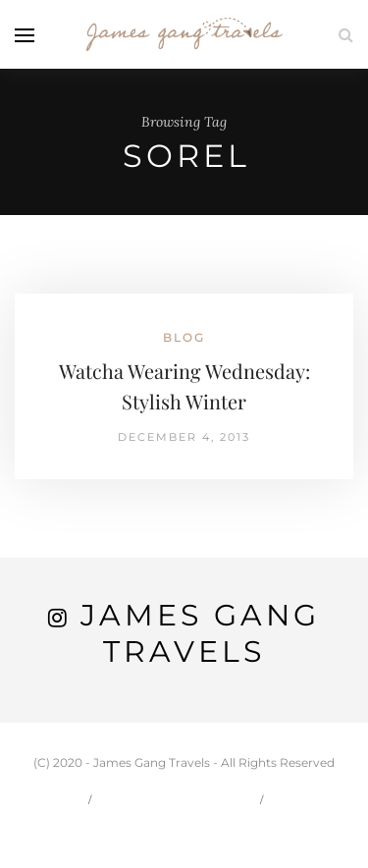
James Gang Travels (200, 633)
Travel (311, 799)
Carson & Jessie (178, 799)
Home (51, 799)
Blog (184, 337)
